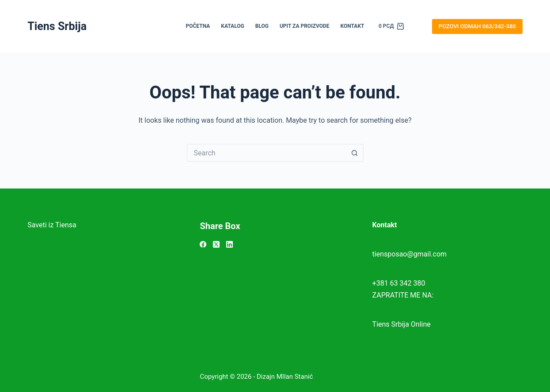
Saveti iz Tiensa (52, 225)
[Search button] (355, 153)
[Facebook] (203, 244)
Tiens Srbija (57, 26)
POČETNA (198, 26)
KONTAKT (353, 26)
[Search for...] (266, 153)
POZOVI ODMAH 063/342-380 (477, 26)
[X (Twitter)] (216, 244)
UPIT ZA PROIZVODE (305, 26)
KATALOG (232, 26)
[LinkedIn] (229, 244)
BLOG (262, 26)
